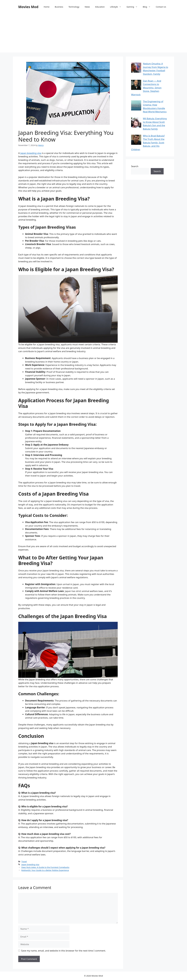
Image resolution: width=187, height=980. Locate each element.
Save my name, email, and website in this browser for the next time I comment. (64, 951)
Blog (148, 7)
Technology (74, 7)
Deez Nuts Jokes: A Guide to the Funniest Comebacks (45, 867)
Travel (24, 862)
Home (47, 7)
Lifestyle (117, 7)
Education (100, 7)
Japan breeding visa (31, 153)
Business (59, 7)
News (87, 7)
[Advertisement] (93, 34)
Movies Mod (28, 7)
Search (135, 166)
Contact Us (161, 7)
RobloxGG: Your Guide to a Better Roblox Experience (45, 870)
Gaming (133, 7)
